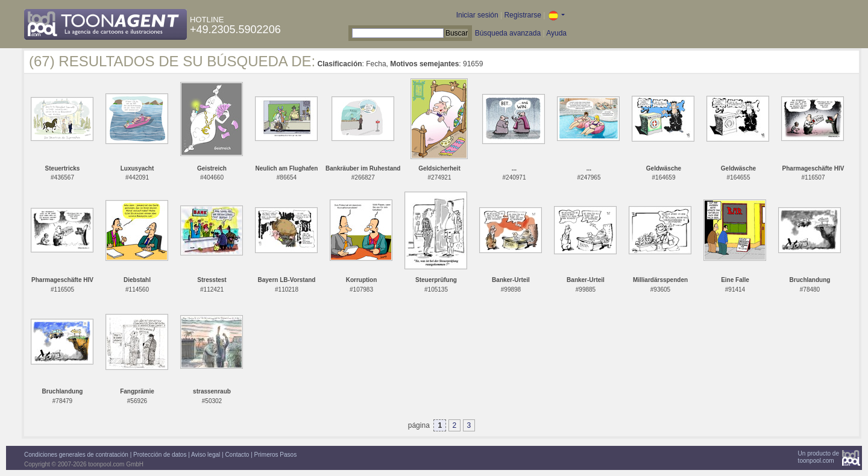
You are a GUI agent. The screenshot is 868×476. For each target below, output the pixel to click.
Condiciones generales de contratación (76, 455)
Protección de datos (160, 455)
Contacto (237, 455)
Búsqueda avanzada (508, 33)
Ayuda (556, 33)
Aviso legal (206, 455)
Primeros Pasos (276, 455)
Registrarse (522, 15)
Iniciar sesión (477, 15)
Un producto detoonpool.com (819, 457)
